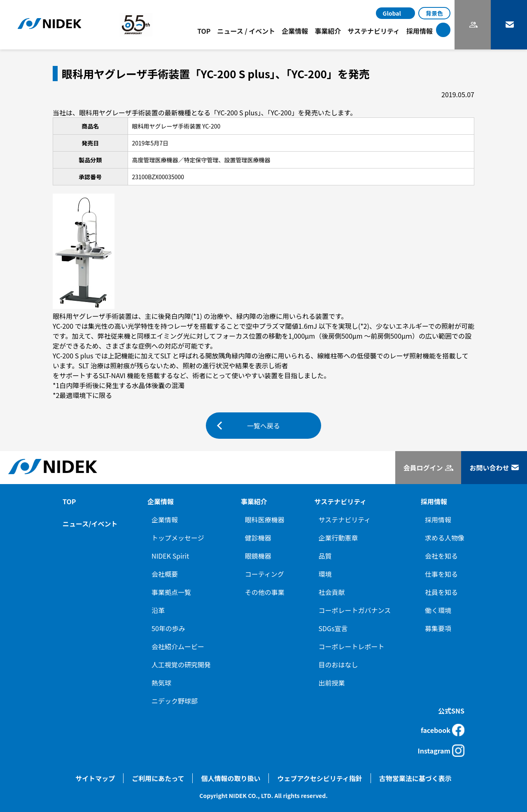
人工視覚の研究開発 (181, 665)
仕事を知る (441, 574)
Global (392, 13)
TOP (204, 31)
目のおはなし (338, 665)
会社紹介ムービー (178, 646)
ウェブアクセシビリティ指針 (319, 778)
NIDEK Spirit (170, 556)
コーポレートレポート (352, 646)
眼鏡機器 (258, 556)
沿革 (158, 610)
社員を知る (441, 592)
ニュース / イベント (246, 31)
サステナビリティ (345, 519)
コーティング (265, 574)
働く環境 (438, 610)
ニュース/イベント (90, 524)
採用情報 (438, 519)
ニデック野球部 (175, 701)
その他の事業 (265, 592)
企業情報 (165, 519)
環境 (325, 574)
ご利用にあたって (158, 778)
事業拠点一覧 (171, 592)
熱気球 (161, 683)
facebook (443, 730)
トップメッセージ (178, 538)
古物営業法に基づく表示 (415, 778)
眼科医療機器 (265, 519)
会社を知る (441, 556)
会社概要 (165, 574)
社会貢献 (332, 592)
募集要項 (438, 628)
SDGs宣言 (333, 628)
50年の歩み (168, 628)
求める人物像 (445, 538)
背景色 (434, 13)
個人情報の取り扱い (231, 778)
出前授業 (332, 683)
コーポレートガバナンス (355, 610)
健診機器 (258, 538)
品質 (325, 556)
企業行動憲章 (338, 538)
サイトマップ (95, 778)
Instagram (441, 751)
